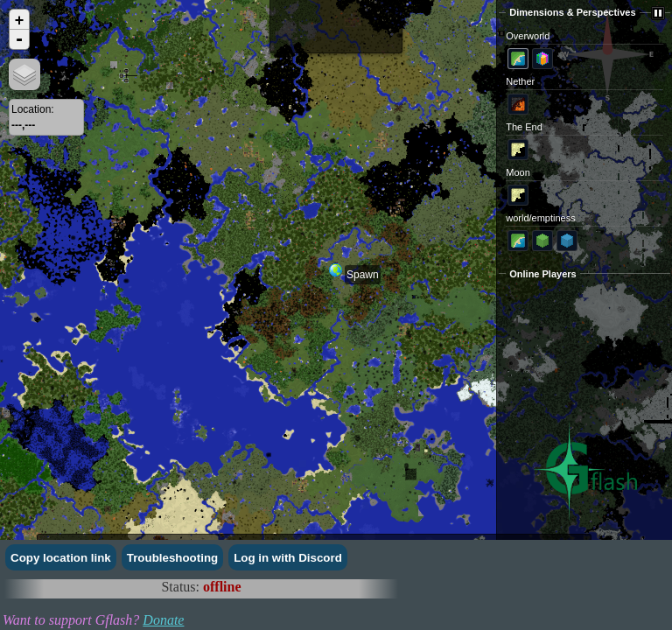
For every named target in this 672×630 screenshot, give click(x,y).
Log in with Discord (288, 558)
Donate (163, 620)
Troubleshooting (172, 558)
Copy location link (61, 558)
